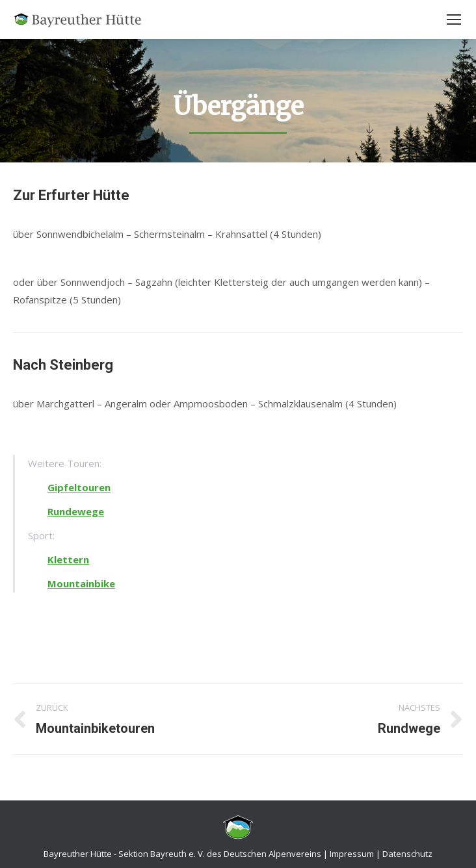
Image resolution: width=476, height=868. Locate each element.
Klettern (68, 559)
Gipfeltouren (79, 487)
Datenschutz (407, 854)
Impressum (352, 854)
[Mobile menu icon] (454, 19)
